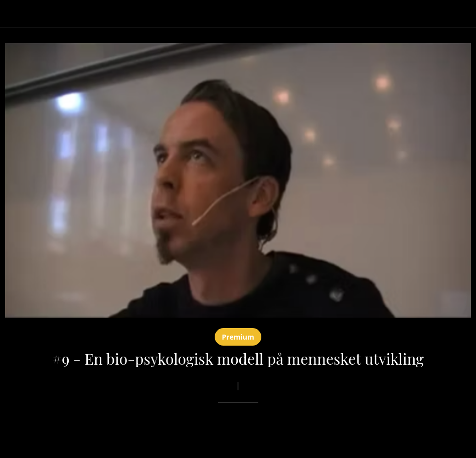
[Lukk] (14, 14)
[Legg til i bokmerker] (435, 433)
